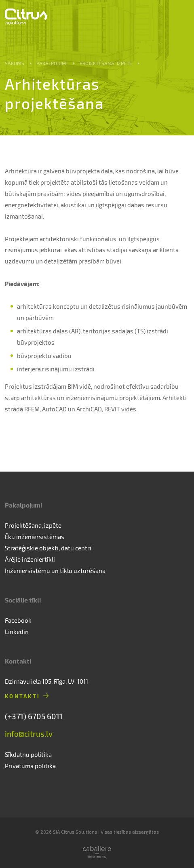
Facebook (18, 620)
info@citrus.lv (29, 734)
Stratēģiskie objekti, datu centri (48, 548)
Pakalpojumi (52, 63)
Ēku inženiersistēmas (35, 537)
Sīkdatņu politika (28, 754)
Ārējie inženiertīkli (30, 559)
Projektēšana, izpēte (106, 63)
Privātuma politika (30, 766)
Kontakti (22, 696)
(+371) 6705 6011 (34, 716)
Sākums (15, 63)
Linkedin (17, 632)
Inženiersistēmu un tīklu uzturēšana (55, 571)
